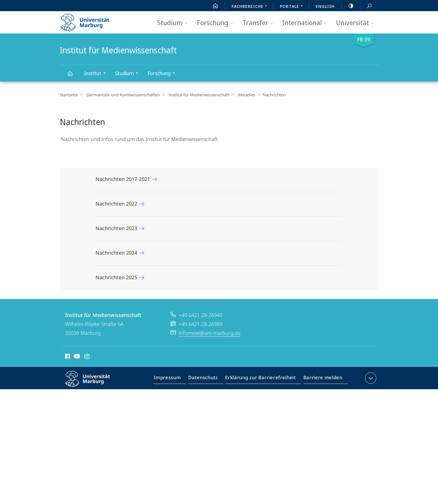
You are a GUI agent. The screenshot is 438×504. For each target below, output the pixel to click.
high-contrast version (348, 6)
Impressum (174, 379)
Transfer (260, 23)
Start (212, 6)
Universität (357, 23)
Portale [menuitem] (293, 7)
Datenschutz (208, 379)
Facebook (67, 357)
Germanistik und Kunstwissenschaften (122, 95)
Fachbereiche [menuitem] (251, 7)
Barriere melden (321, 379)
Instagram (87, 357)
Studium (174, 23)
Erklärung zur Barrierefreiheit (262, 379)
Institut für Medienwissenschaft (73, 76)
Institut (97, 74)
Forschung (217, 23)
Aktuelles (242, 95)
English (325, 6)
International (306, 23)
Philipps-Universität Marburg (92, 383)
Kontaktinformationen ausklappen (370, 378)
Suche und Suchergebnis (366, 6)
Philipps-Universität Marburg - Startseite (90, 21)
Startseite (69, 95)
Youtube (76, 357)
